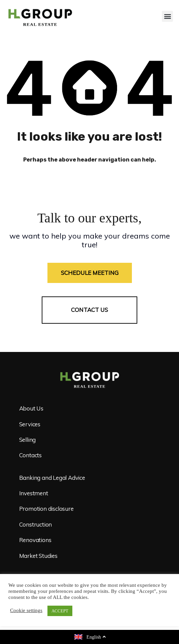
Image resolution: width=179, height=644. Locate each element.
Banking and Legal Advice (52, 478)
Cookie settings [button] (26, 611)
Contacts (30, 455)
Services (30, 424)
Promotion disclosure (46, 509)
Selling (28, 440)
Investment (34, 493)
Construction (36, 524)
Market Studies (38, 556)
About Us (31, 408)
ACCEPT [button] (60, 611)
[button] (167, 16)
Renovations (35, 540)
